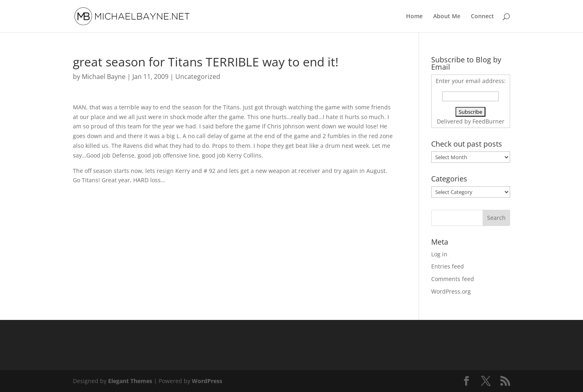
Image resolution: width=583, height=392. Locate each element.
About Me (447, 17)
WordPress (207, 381)
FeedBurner (488, 121)
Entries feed (448, 266)
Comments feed (453, 279)
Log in (439, 254)
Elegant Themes (130, 381)
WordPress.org (451, 291)
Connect (482, 17)
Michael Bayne (104, 77)
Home (414, 17)
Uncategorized (198, 77)
